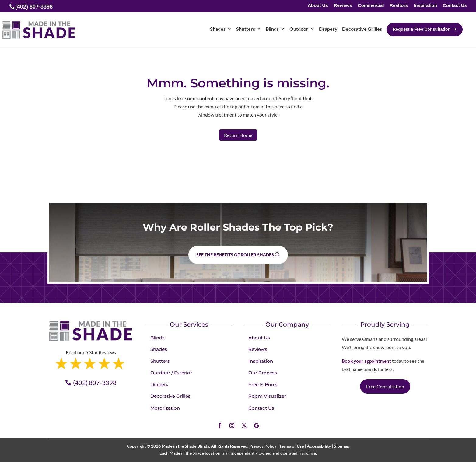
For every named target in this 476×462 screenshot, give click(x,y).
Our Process (263, 373)
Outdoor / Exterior (171, 373)
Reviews (343, 6)
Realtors (399, 6)
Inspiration (425, 6)
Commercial (371, 6)
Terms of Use (292, 446)
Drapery (159, 385)
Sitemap (342, 446)
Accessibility (319, 446)
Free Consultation (385, 386)
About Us (318, 6)
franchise (307, 453)
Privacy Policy (263, 446)
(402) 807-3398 (95, 383)
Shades (159, 349)
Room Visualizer (267, 396)
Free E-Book (263, 385)
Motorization (165, 408)
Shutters (160, 361)
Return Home (238, 135)
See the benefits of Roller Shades (235, 255)
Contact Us (455, 6)
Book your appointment (366, 361)
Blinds (157, 338)
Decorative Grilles (170, 396)
